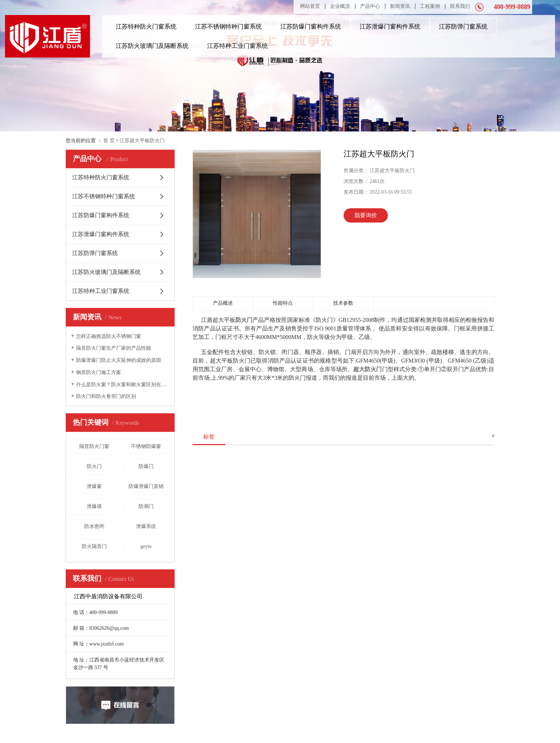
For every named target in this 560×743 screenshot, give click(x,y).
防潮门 (146, 506)
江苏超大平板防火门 (142, 141)
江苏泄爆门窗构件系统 (390, 27)
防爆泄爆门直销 (146, 486)
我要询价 (366, 215)
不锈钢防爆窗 (146, 446)
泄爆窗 (94, 486)
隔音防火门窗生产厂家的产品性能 (114, 348)
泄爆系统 (146, 526)
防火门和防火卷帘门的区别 (106, 396)
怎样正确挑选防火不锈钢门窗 (109, 336)
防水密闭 (94, 526)
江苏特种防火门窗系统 (146, 27)
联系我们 (460, 6)
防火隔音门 (94, 546)
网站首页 (310, 6)
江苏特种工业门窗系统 (237, 46)
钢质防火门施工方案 (99, 372)
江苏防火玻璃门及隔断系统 (152, 46)
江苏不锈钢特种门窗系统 (228, 27)
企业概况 (340, 6)
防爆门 (146, 466)
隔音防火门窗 (94, 446)
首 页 (109, 141)
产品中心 (370, 6)
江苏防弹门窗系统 (463, 27)
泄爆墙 (94, 506)
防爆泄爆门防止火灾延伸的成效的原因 (119, 360)
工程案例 (430, 6)
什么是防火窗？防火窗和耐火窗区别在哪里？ (123, 385)
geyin (146, 546)
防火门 (94, 466)
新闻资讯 (400, 6)
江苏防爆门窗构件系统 (311, 27)
